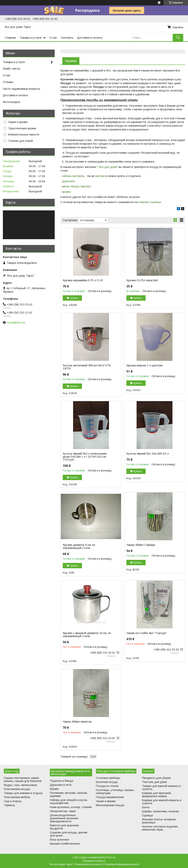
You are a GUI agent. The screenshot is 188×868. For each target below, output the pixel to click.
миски (66, 186)
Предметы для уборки (156, 778)
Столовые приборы (108, 778)
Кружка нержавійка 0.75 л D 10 (83, 280)
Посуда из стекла (107, 786)
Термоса (9, 805)
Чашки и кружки (106, 801)
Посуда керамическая (110, 797)
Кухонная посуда (107, 782)
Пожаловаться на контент (89, 864)
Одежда (147, 815)
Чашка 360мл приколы (77, 722)
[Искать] (178, 38)
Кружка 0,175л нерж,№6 (142, 280)
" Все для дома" (108, 167)
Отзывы (8, 82)
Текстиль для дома (154, 782)
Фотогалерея (12, 102)
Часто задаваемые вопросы (21, 89)
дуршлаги (68, 181)
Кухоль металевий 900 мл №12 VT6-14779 (87, 367)
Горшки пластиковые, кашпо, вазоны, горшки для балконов (23, 779)
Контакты (67, 38)
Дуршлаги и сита (61, 785)
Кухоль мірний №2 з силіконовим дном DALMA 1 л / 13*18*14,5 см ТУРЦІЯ (85, 457)
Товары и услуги (31, 38)
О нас (53, 38)
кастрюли (102, 176)
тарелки (85, 186)
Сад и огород (13, 801)
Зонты (146, 807)
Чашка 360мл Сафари (141, 545)
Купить (74, 298)
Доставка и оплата (90, 38)
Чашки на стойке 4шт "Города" (147, 633)
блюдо (75, 186)
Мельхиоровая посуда (110, 805)
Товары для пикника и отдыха (23, 793)
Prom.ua (111, 857)
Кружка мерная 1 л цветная (144, 365)
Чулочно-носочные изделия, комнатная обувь (160, 828)
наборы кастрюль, (74, 176)
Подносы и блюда (61, 781)
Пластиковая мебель (17, 797)
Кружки (54, 789)
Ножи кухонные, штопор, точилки (71, 807)
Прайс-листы (12, 68)
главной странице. (150, 202)
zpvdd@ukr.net (16, 323)
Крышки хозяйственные (65, 844)
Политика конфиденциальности (122, 864)
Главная (10, 38)
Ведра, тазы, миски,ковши (20, 785)
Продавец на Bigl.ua (94, 861)
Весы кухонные (59, 840)
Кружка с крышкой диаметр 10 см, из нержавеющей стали (87, 635)
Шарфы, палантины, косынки (160, 811)
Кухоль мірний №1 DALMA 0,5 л (148, 454)
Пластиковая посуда (17, 789)
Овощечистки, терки (63, 811)
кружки (67, 192)
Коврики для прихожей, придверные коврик (157, 795)
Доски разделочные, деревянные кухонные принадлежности (64, 818)
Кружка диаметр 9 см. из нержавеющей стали (79, 546)
